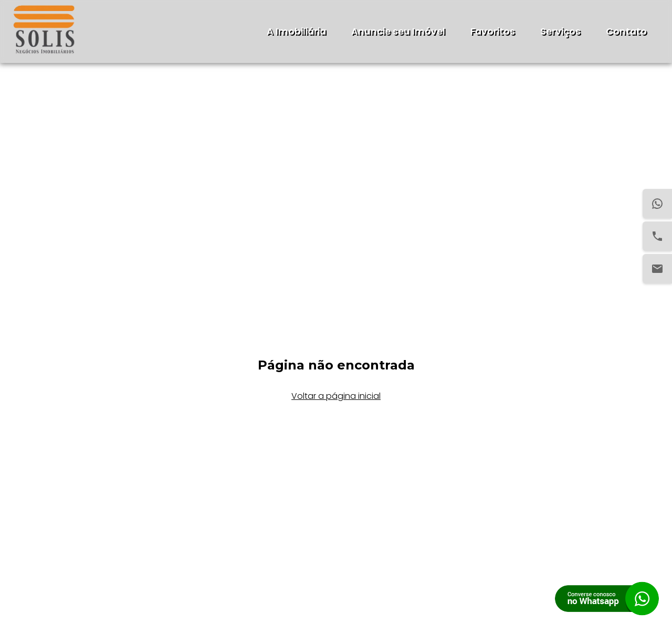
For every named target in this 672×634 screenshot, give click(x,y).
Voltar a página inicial (336, 396)
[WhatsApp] (657, 204)
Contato (626, 31)
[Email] (657, 269)
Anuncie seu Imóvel (398, 31)
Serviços (560, 31)
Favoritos (493, 31)
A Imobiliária (296, 31)
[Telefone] (657, 236)
